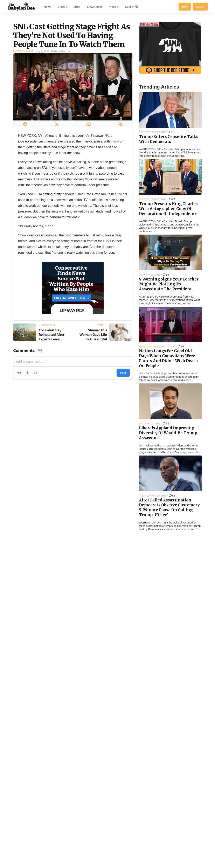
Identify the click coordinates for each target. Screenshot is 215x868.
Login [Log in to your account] (200, 6)
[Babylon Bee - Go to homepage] (21, 7)
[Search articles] (132, 7)
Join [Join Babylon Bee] (185, 6)
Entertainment (23, 101)
